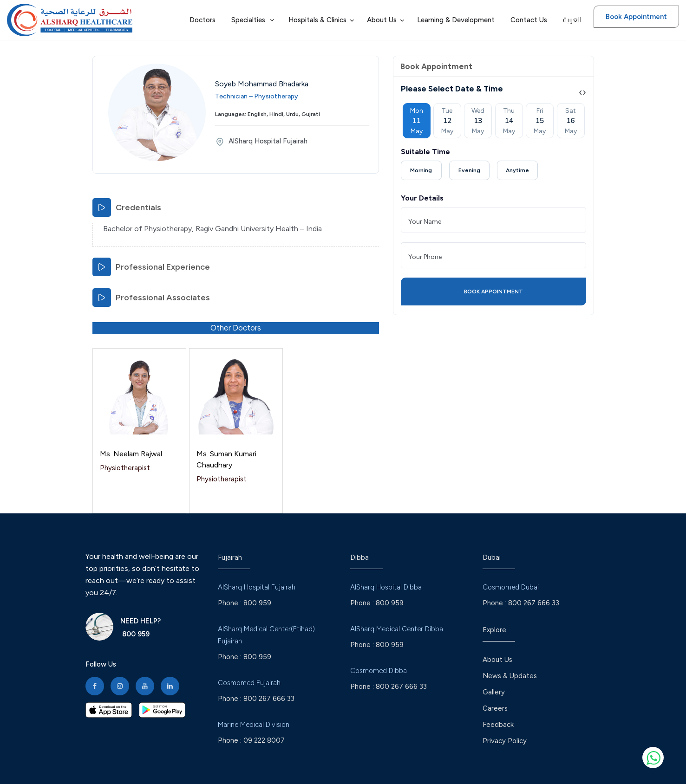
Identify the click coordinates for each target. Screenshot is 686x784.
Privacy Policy (505, 741)
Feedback (498, 725)
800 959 (135, 634)
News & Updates (510, 676)
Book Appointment (636, 17)
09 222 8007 (264, 740)
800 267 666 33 (269, 699)
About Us (497, 660)
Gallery (494, 692)
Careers (495, 708)
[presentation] (581, 92)
